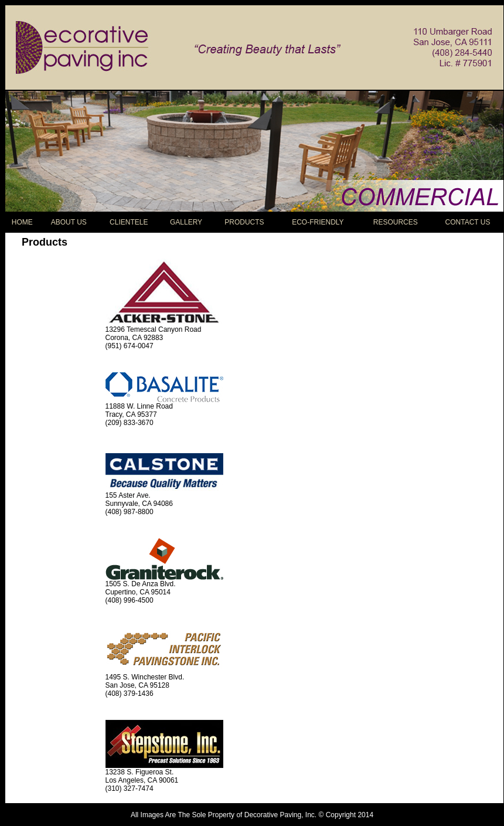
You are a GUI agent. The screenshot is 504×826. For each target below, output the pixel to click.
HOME (22, 222)
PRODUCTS (244, 222)
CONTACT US (468, 222)
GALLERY (186, 222)
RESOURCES (396, 222)
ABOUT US (69, 222)
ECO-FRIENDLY (318, 222)
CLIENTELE (129, 222)
